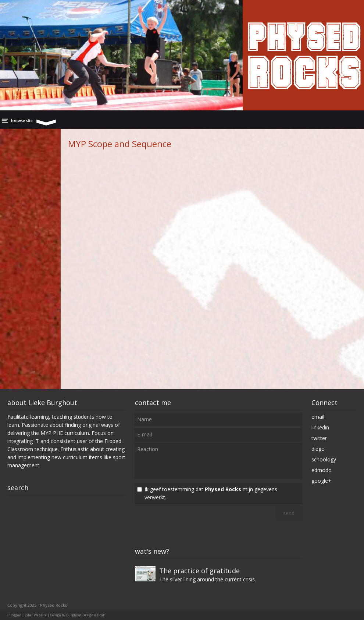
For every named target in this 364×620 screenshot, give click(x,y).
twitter (319, 438)
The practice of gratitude (199, 571)
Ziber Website (36, 615)
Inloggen (14, 615)
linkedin (320, 427)
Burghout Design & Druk (85, 615)
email (318, 417)
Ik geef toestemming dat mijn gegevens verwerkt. (211, 493)
